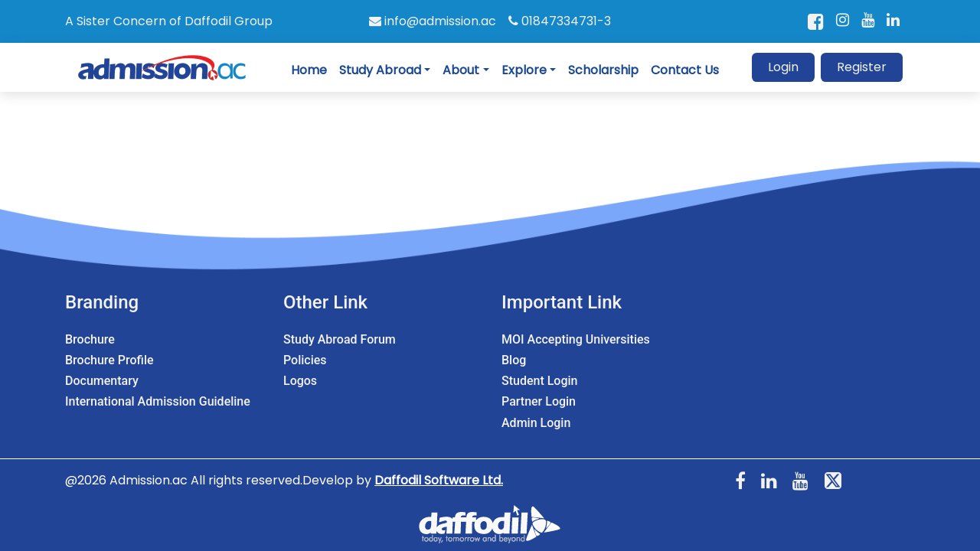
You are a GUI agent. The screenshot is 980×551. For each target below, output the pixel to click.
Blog (514, 360)
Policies (305, 360)
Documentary (102, 381)
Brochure (90, 339)
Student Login (539, 381)
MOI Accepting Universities (576, 339)
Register (862, 67)
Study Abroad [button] (380, 70)
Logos (300, 381)
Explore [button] (524, 70)
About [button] (461, 70)
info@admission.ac (433, 21)
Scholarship (603, 70)
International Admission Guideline (158, 401)
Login (783, 67)
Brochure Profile (109, 360)
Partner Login (539, 401)
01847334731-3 (560, 21)
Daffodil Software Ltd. (439, 480)
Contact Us (685, 70)
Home (309, 70)
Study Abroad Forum (340, 339)
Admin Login (536, 423)
